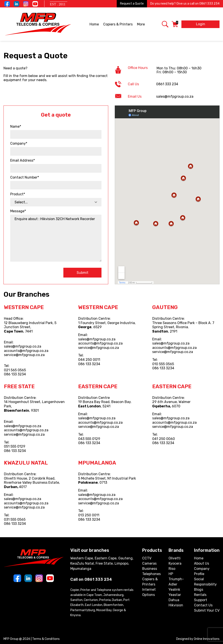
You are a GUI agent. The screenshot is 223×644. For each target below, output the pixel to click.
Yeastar (175, 595)
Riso (172, 569)
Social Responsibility (205, 582)
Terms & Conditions (46, 639)
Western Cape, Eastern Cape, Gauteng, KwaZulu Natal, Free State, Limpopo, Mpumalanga (102, 563)
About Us (202, 563)
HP (171, 574)
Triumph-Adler (176, 582)
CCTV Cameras (149, 561)
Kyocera (175, 563)
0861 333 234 (209, 4)
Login (201, 24)
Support (201, 600)
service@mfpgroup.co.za (24, 355)
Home (94, 24)
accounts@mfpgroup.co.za (26, 351)
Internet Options (149, 592)
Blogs (199, 590)
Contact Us (203, 605)
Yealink (174, 590)
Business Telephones (151, 571)
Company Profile (202, 571)
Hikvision (176, 605)
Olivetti (175, 558)
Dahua (174, 600)
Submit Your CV (207, 610)
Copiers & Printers (118, 25)
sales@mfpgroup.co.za (23, 346)
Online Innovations (207, 639)
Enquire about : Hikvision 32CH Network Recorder (56, 238)
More (141, 25)
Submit (83, 273)
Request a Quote (132, 4)
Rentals (200, 595)
